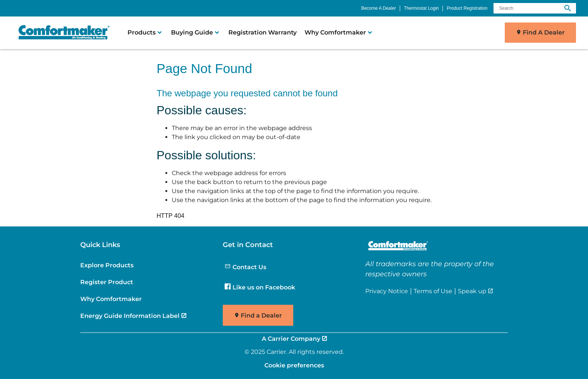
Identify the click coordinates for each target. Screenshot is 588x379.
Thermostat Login (421, 8)
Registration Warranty (262, 32)
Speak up (472, 291)
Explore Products (107, 265)
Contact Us (245, 267)
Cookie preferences (294, 365)
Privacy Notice (387, 291)
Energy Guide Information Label (130, 316)
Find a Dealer (261, 315)
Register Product (107, 282)
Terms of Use (433, 291)
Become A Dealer (379, 8)
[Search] (535, 8)
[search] (568, 8)
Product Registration (467, 8)
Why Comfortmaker (111, 299)
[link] (61, 33)
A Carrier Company (291, 339)
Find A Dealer (544, 32)
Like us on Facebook (260, 287)
